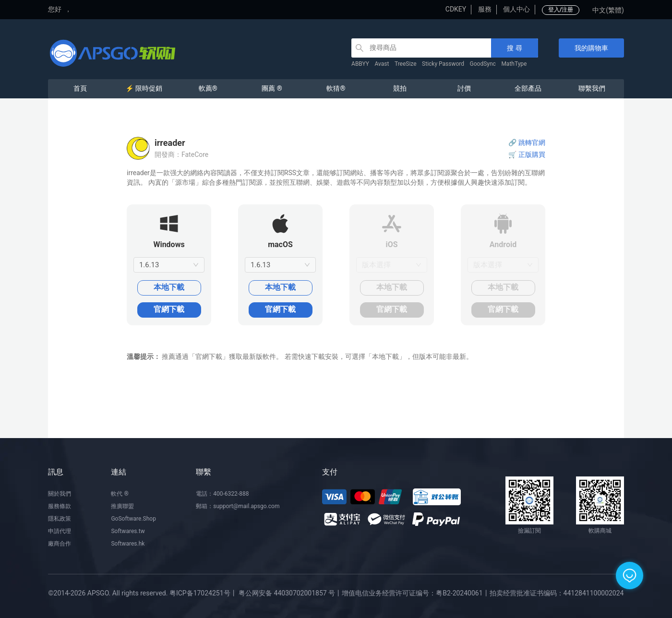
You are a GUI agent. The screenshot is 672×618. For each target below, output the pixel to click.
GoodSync (483, 64)
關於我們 (60, 494)
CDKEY (456, 9)
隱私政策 (60, 519)
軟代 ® (120, 494)
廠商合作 (60, 544)
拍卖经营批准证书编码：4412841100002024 (557, 593)
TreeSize (406, 64)
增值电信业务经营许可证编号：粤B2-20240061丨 (415, 593)
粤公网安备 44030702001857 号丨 (290, 593)
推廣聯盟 (122, 506)
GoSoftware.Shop (133, 519)
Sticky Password (443, 64)
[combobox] (169, 265)
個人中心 (516, 9)
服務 (485, 9)
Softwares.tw (128, 531)
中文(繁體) (608, 10)
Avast (382, 64)
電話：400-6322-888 (222, 494)
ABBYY (360, 64)
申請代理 (60, 531)
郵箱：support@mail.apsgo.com (238, 506)
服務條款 (60, 506)
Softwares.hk (128, 544)
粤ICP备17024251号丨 (203, 593)
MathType (514, 64)
